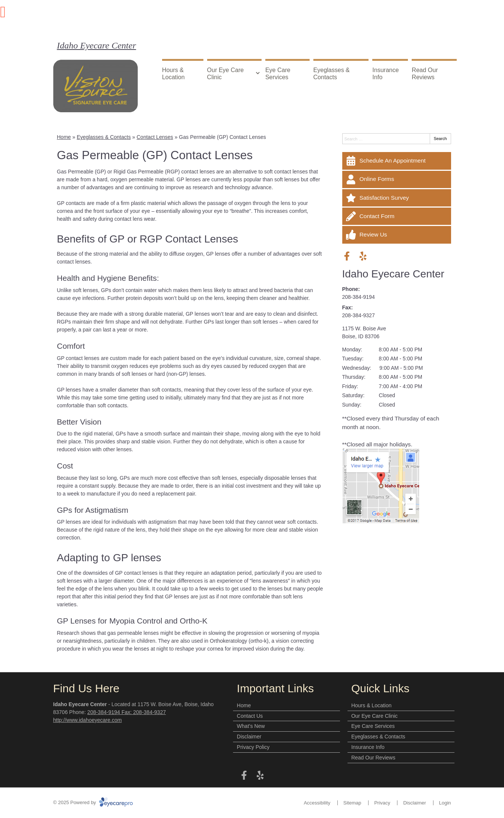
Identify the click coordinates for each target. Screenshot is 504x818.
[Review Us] (397, 235)
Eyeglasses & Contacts (332, 74)
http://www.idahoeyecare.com (88, 720)
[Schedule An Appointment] (397, 161)
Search (440, 139)
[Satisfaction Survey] (397, 198)
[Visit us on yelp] (363, 256)
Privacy (382, 803)
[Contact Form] (397, 216)
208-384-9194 (359, 297)
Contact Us (250, 716)
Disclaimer (249, 737)
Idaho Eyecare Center (97, 45)
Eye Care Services (278, 74)
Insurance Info (385, 74)
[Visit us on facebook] (347, 256)
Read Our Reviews (425, 74)
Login (445, 803)
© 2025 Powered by (93, 802)
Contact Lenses (155, 137)
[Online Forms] (397, 179)
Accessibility (317, 803)
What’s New (251, 726)
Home (64, 137)
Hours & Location (174, 74)
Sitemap (352, 803)
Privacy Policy (253, 747)
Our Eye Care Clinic (226, 74)
